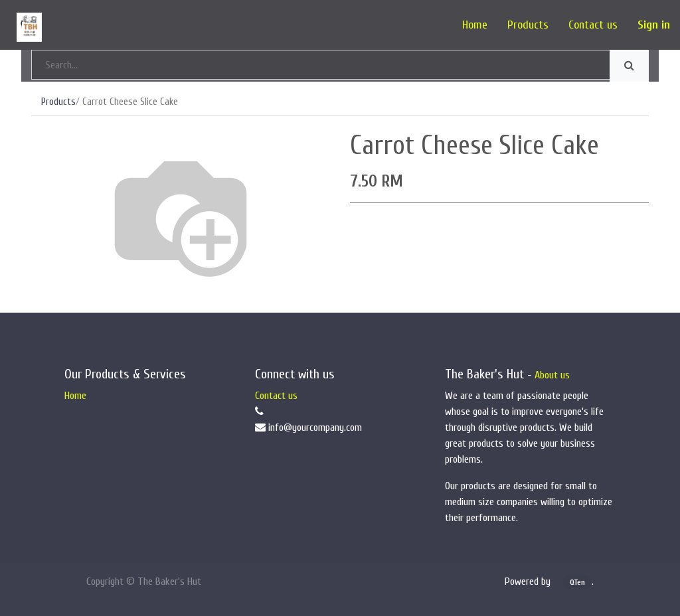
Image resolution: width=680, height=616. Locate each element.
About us (552, 375)
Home (75, 396)
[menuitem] (475, 25)
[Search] (629, 66)
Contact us (276, 396)
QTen (577, 582)
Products (58, 102)
